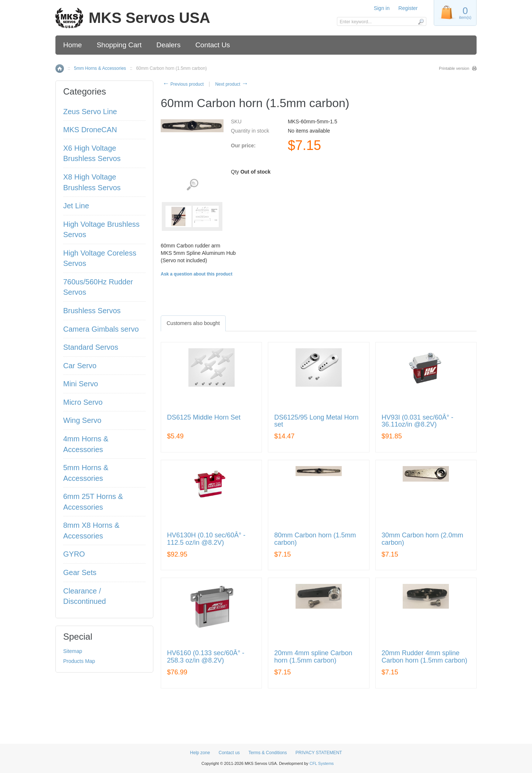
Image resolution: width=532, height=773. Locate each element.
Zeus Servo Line (90, 112)
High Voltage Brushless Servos (101, 230)
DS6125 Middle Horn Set (204, 418)
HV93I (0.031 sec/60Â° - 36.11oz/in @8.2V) (417, 421)
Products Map (79, 661)
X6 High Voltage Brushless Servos (92, 153)
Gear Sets (80, 572)
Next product (231, 84)
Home (73, 45)
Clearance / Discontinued (85, 596)
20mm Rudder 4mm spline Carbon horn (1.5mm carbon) (424, 657)
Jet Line (76, 206)
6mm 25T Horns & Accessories (93, 502)
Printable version (454, 68)
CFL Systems (322, 763)
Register (408, 8)
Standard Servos (91, 347)
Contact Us (213, 45)
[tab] (193, 323)
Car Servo (80, 366)
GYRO (74, 554)
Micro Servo (83, 402)
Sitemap (73, 651)
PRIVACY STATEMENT (319, 753)
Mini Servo (81, 384)
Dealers (168, 45)
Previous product (183, 84)
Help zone (200, 753)
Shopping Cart (119, 45)
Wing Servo (82, 420)
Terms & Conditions (267, 753)
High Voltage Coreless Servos (100, 258)
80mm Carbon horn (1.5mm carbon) (315, 539)
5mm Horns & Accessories (100, 68)
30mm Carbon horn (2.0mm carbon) (422, 539)
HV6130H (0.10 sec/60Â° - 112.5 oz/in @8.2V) (206, 539)
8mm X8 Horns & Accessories (91, 531)
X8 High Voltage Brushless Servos (92, 182)
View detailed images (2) (192, 185)
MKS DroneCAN (90, 130)
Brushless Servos (92, 311)
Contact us (229, 753)
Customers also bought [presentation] (193, 323)
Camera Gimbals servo (101, 329)
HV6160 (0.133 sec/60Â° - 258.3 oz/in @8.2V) (206, 657)
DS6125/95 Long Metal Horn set (316, 421)
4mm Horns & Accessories (86, 444)
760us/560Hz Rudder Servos (98, 287)
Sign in (382, 8)
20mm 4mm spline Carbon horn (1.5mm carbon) (313, 657)
